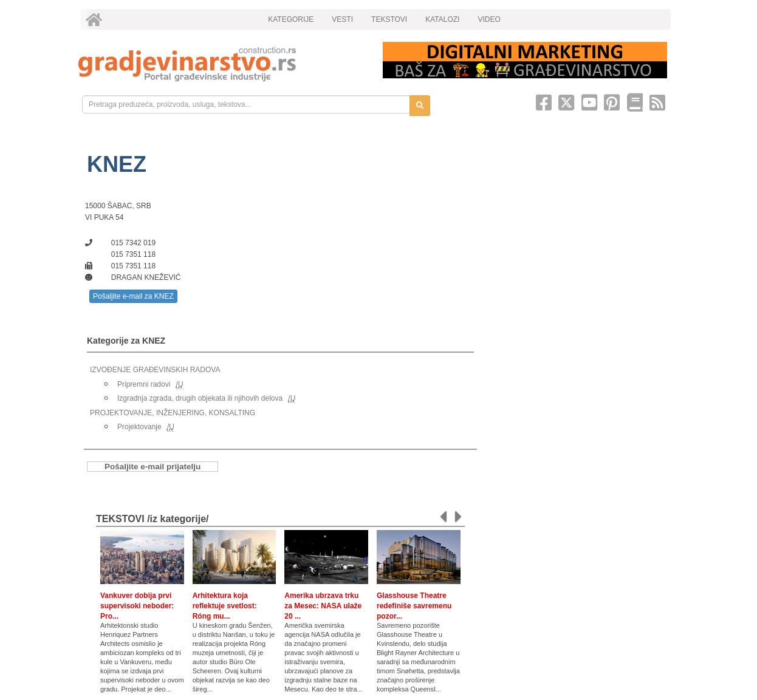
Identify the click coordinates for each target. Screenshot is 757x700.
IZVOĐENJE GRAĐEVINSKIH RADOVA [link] (155, 370)
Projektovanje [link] (139, 427)
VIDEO (489, 19)
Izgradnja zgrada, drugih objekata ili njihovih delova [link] (200, 398)
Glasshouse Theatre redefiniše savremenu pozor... (414, 606)
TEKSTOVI (389, 19)
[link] (222, 64)
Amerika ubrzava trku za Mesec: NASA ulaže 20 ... (323, 606)
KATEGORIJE (291, 19)
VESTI (342, 19)
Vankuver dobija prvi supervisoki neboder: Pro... (137, 606)
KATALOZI (442, 19)
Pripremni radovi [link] (144, 384)
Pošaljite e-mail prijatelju (152, 467)
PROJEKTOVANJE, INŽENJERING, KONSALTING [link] (173, 413)
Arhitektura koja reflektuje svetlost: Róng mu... (225, 606)
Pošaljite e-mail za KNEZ (133, 296)
